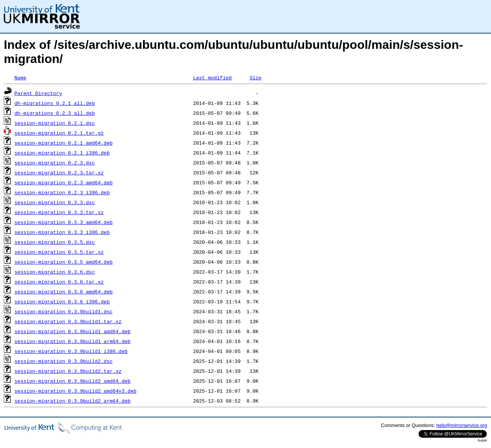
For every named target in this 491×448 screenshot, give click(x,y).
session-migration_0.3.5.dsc (55, 242)
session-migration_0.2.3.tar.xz (59, 172)
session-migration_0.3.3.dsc (55, 202)
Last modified (212, 77)
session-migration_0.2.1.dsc (55, 123)
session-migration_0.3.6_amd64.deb (64, 292)
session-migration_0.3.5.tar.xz (59, 252)
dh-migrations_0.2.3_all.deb (55, 113)
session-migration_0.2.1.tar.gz (59, 133)
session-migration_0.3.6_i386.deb (62, 301)
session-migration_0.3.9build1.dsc (64, 311)
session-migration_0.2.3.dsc (55, 163)
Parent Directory (38, 93)
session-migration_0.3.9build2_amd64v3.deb (76, 391)
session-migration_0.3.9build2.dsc (64, 361)
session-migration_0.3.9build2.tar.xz (68, 371)
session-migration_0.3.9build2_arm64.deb (72, 401)
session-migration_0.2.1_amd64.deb (64, 143)
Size (255, 77)
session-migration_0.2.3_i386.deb (62, 192)
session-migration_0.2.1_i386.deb (62, 153)
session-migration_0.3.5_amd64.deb (64, 262)
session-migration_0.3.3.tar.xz (59, 212)
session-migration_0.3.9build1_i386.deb (71, 351)
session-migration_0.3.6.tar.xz (59, 282)
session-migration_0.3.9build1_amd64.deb (72, 331)
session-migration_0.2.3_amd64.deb (64, 182)
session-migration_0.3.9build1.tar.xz (68, 321)
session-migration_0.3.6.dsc (55, 272)
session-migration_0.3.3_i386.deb (62, 232)
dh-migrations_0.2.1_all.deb (55, 103)
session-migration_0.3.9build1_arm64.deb (72, 341)
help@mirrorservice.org (462, 425)
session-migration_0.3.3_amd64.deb (64, 222)
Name (20, 77)
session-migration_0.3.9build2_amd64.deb (72, 381)
